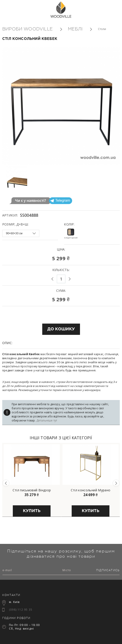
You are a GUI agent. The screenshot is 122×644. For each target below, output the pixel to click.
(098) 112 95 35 (21, 610)
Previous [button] (6, 483)
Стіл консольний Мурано (91, 490)
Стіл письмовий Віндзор (32, 490)
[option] (23, 177)
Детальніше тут (47, 420)
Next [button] (116, 483)
